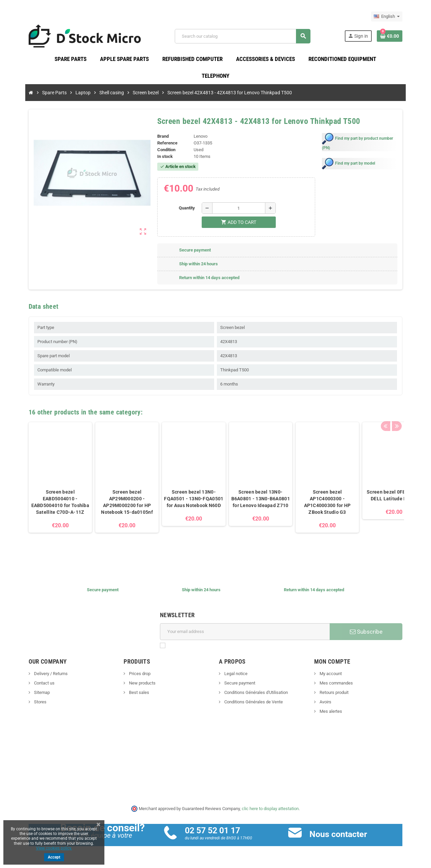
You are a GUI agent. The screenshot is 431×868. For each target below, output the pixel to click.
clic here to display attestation (271, 810)
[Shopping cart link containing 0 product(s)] (401, 37)
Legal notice (235, 675)
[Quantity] (237, 209)
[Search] (246, 37)
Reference (163, 145)
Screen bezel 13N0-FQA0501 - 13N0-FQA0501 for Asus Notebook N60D (182, 500)
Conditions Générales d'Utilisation (256, 694)
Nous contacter (342, 836)
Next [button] (407, 412)
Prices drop (134, 675)
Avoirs (331, 703)
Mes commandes (341, 684)
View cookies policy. (54, 848)
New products (136, 684)
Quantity (186, 209)
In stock (161, 158)
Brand (159, 138)
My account (336, 675)
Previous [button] (397, 412)
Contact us (32, 684)
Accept (54, 857)
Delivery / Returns (39, 675)
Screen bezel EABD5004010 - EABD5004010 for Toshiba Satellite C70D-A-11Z (48, 503)
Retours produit (339, 694)
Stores (28, 703)
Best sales (133, 694)
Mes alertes (336, 713)
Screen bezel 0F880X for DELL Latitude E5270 (383, 497)
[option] (48, 489)
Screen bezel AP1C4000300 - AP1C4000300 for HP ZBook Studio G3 (316, 503)
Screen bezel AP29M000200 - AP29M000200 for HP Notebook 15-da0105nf (115, 503)
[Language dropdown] (399, 16)
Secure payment (239, 684)
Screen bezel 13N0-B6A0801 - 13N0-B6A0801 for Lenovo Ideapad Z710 (249, 500)
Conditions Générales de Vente (253, 703)
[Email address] (246, 633)
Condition (162, 151)
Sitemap (30, 694)
